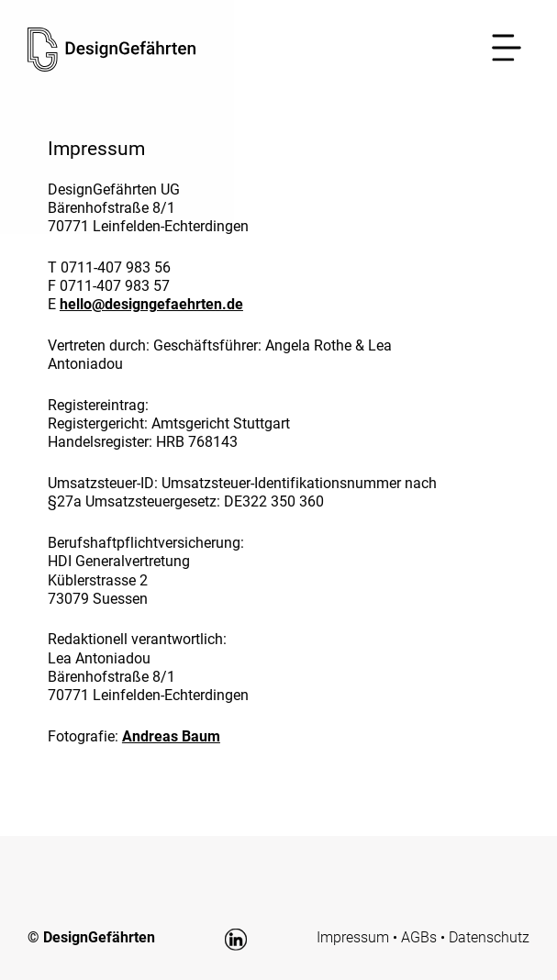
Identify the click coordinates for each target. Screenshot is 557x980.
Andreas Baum (171, 736)
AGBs (419, 937)
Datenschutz (489, 937)
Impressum (353, 937)
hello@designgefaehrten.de (151, 304)
